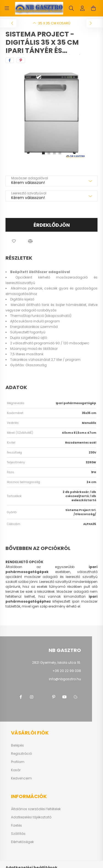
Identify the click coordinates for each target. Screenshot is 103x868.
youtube (65, 697)
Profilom (18, 762)
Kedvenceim (21, 778)
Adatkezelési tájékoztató (31, 817)
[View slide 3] (54, 153)
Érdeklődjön (52, 225)
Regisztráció (21, 754)
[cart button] (93, 8)
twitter (43, 697)
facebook (21, 697)
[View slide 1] (43, 153)
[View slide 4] (60, 153)
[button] (14, 241)
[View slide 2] (49, 153)
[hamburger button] (7, 8)
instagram (32, 697)
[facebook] (10, 60)
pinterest (54, 697)
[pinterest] (21, 60)
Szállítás (18, 834)
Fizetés (16, 826)
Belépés (17, 745)
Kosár (16, 770)
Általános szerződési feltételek (36, 809)
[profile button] (82, 8)
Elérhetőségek (22, 842)
